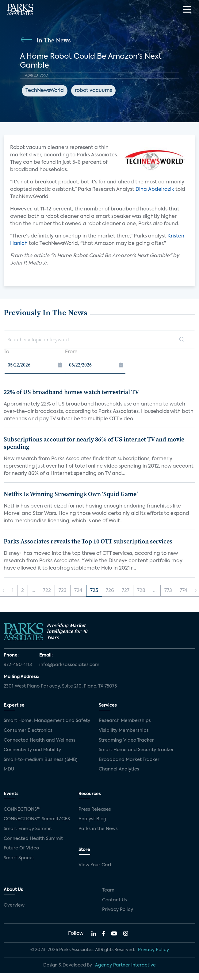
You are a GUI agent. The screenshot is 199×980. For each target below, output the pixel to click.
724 (78, 591)
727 (126, 591)
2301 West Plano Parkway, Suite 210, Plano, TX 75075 (60, 686)
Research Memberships (125, 721)
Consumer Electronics (28, 731)
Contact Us (115, 900)
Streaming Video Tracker (126, 740)
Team (108, 890)
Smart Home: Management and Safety (47, 721)
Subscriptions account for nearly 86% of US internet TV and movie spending (94, 443)
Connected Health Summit (33, 839)
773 (168, 591)
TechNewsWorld (45, 91)
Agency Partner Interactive (125, 965)
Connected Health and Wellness (40, 740)
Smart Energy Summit (28, 829)
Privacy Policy (118, 910)
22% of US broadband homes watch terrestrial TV (71, 392)
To (6, 352)
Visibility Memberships (124, 731)
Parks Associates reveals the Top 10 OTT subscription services (88, 541)
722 (47, 591)
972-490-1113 (18, 665)
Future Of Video (21, 848)
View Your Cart (95, 865)
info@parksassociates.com (69, 665)
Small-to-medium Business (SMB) (41, 760)
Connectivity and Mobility (32, 750)
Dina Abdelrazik (155, 190)
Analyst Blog (92, 819)
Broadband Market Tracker (129, 760)
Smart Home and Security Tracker (136, 750)
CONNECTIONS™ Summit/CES (37, 819)
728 (141, 591)
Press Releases (95, 809)
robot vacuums (93, 91)
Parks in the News (98, 829)
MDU (9, 769)
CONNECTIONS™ (22, 809)
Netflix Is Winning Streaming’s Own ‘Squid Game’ (71, 494)
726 (110, 591)
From (71, 352)
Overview (14, 905)
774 (184, 591)
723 (63, 591)
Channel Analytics (119, 769)
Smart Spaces (19, 858)
